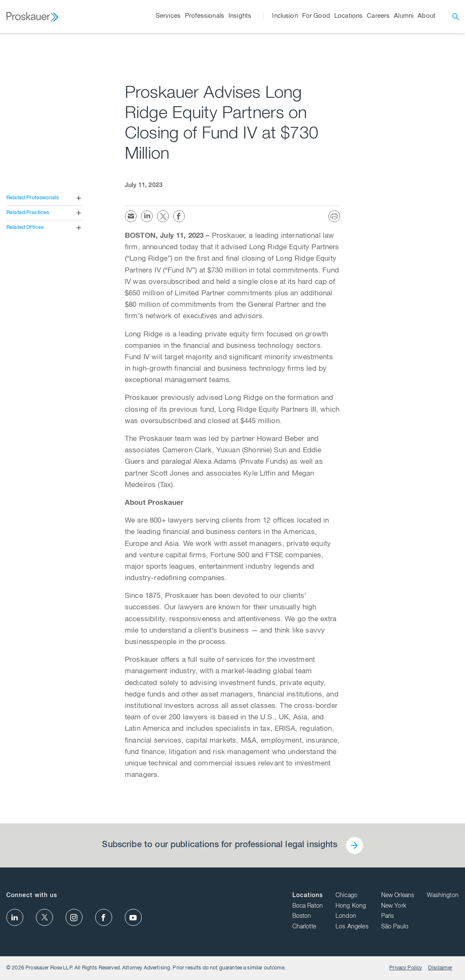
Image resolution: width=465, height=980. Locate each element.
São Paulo (395, 927)
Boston (302, 917)
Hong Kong (351, 906)
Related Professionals (33, 198)
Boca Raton (308, 906)
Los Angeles (352, 927)
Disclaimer (440, 968)
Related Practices (28, 213)
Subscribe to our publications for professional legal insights (220, 845)
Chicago (347, 896)
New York (394, 906)
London (346, 917)
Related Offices (25, 228)
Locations (308, 896)
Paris (388, 917)
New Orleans (398, 896)
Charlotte (304, 927)
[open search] (456, 17)
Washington (443, 896)
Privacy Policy (406, 968)
